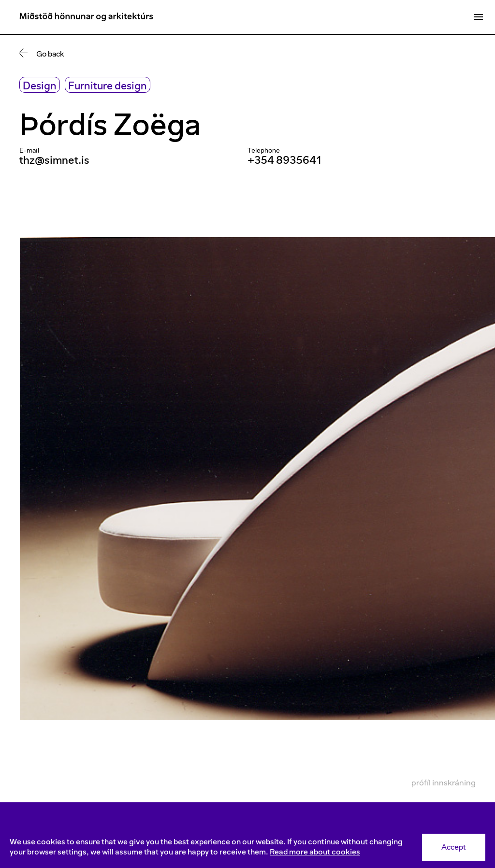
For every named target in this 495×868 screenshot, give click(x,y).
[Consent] (247, 847)
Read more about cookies (315, 852)
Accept (454, 847)
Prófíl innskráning (444, 783)
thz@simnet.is (54, 160)
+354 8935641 (285, 160)
